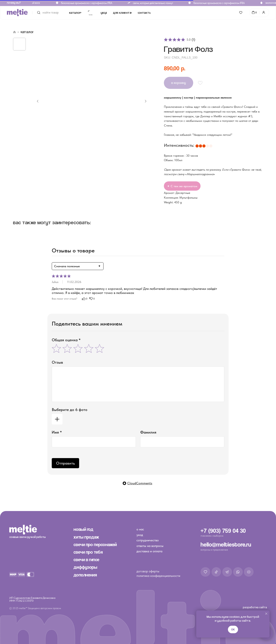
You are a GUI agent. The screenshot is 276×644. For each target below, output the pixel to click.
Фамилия (148, 432)
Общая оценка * (66, 340)
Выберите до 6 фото (70, 410)
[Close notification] (266, 614)
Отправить (65, 463)
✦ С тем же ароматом (182, 186)
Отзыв (57, 362)
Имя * (57, 432)
